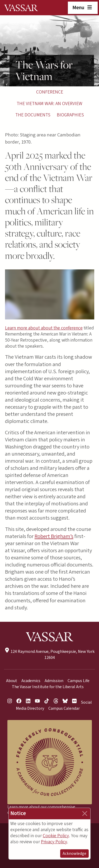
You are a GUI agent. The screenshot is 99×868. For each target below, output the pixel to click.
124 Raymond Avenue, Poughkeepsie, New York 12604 (49, 655)
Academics (31, 681)
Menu (83, 8)
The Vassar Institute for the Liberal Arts (48, 687)
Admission (54, 681)
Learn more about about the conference (44, 328)
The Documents (33, 115)
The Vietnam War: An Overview (49, 104)
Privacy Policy (54, 842)
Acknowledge (74, 854)
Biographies (70, 115)
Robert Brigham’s (54, 536)
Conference (50, 92)
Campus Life (79, 681)
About (12, 681)
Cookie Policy (56, 836)
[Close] (85, 813)
